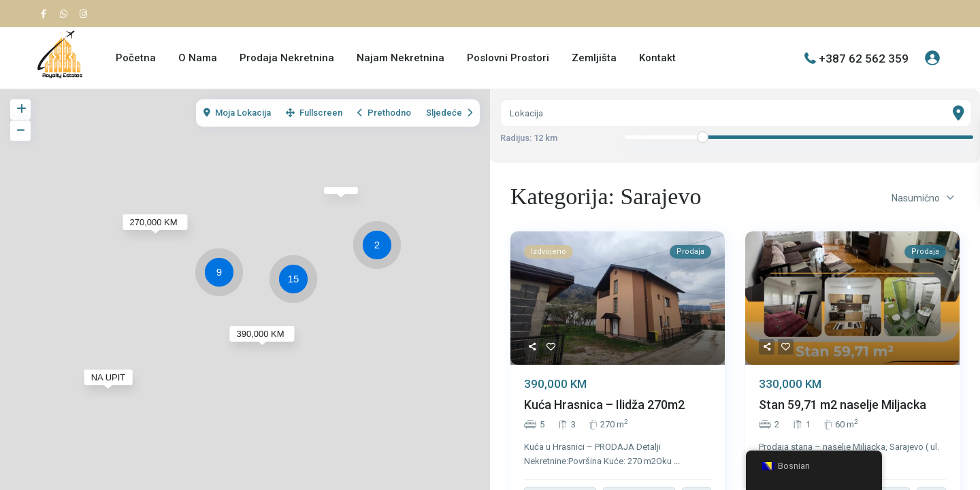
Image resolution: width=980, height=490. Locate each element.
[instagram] (85, 14)
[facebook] (47, 14)
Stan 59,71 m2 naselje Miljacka (843, 405)
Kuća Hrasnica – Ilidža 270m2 (604, 405)
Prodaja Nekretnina (287, 58)
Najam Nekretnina (401, 58)
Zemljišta (594, 58)
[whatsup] (66, 14)
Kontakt (657, 58)
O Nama (198, 58)
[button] (380, 247)
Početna (136, 58)
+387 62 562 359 (864, 58)
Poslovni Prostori (508, 58)
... (677, 461)
